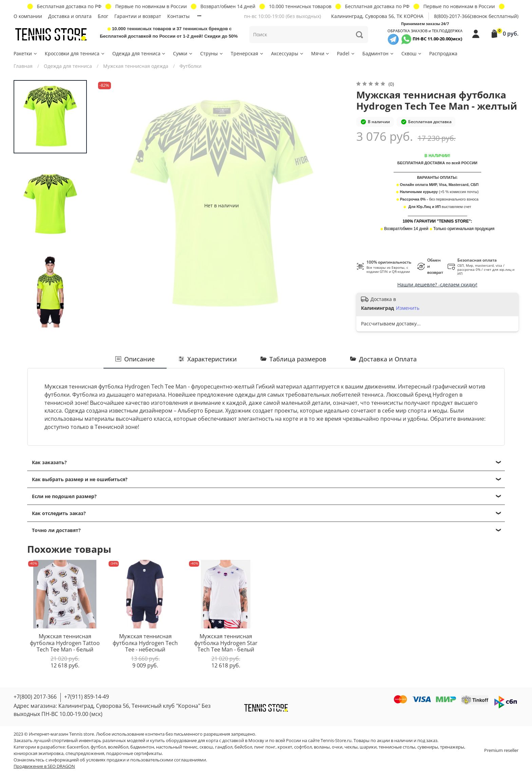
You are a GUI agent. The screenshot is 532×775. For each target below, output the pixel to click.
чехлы (351, 747)
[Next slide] (50, 323)
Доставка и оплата (70, 16)
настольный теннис (177, 747)
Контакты (178, 16)
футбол (98, 747)
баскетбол (78, 747)
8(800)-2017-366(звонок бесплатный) (476, 16)
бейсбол (243, 747)
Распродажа (443, 53)
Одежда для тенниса (139, 53)
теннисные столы (397, 747)
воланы (322, 747)
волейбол (118, 747)
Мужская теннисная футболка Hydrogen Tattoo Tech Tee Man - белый (65, 643)
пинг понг (265, 747)
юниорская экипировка (39, 753)
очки (337, 747)
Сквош (412, 53)
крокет (285, 747)
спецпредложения (85, 753)
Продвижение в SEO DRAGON (44, 766)
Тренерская (247, 53)
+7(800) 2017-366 (35, 697)
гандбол (224, 747)
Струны (212, 53)
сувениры (428, 747)
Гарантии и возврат (138, 16)
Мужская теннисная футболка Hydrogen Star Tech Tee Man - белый (226, 643)
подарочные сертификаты (134, 753)
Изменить (408, 308)
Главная (23, 66)
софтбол (303, 747)
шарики (368, 747)
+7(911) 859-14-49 (87, 697)
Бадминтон (378, 53)
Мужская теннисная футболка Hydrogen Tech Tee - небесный (145, 643)
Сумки (183, 53)
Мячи (321, 53)
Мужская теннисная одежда (136, 66)
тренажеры (452, 747)
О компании (28, 16)
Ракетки (26, 53)
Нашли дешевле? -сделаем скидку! (437, 285)
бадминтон (142, 747)
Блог (103, 16)
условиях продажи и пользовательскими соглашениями (146, 760)
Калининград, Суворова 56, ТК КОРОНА (377, 16)
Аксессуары (288, 53)
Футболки (191, 66)
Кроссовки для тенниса (75, 53)
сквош (206, 747)
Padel (346, 53)
